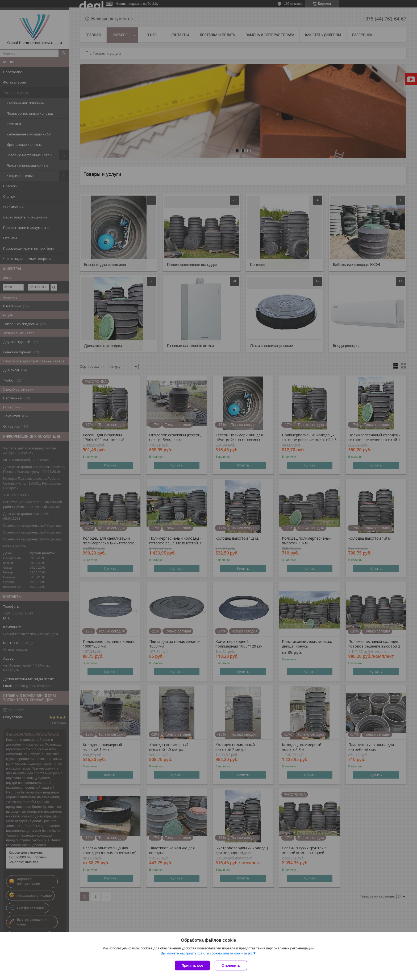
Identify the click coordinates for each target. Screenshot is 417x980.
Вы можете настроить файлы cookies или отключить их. (207, 954)
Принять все (192, 965)
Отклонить (232, 965)
